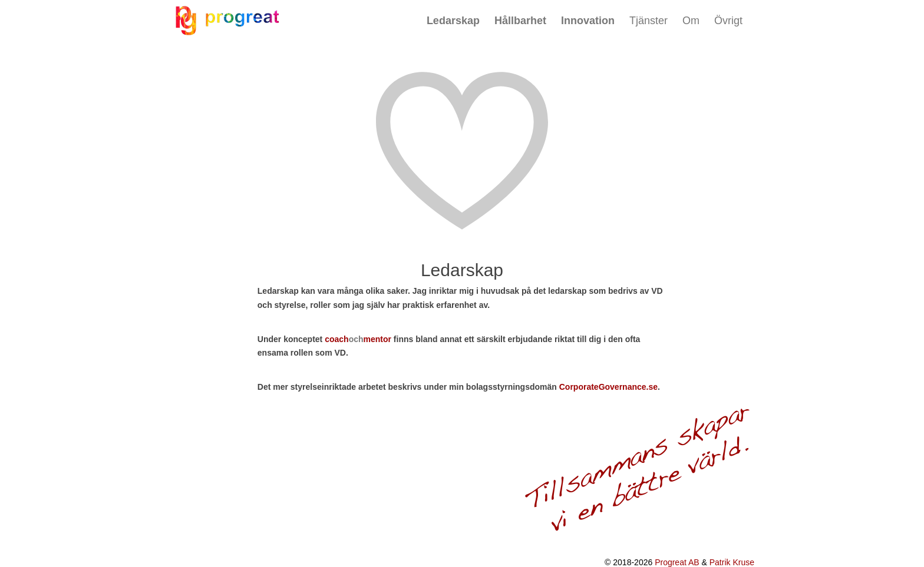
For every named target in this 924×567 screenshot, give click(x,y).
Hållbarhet (520, 21)
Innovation (588, 21)
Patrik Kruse (732, 562)
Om (691, 21)
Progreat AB (677, 562)
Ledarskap (453, 21)
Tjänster (649, 21)
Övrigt (728, 21)
